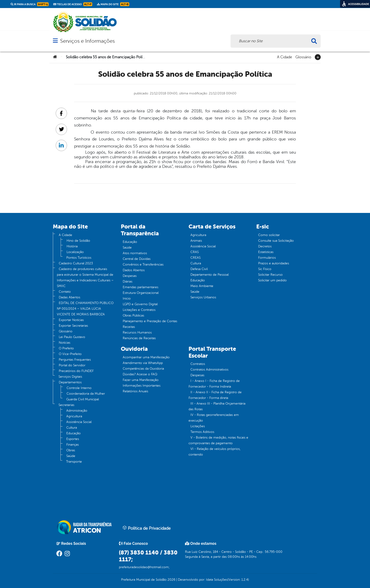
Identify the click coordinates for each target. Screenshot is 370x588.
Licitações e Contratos (139, 310)
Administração (77, 411)
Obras (71, 450)
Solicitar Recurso (270, 275)
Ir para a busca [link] (30, 4)
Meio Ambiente (202, 286)
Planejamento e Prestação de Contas (150, 321)
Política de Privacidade (147, 528)
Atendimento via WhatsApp (143, 363)
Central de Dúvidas (137, 259)
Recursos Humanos (137, 332)
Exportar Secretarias (73, 326)
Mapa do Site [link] (113, 4)
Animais (196, 241)
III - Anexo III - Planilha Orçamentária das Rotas (217, 406)
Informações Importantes (142, 386)
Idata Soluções (217, 580)
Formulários (267, 258)
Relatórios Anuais (135, 391)
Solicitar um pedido (272, 280)
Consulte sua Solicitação (276, 241)
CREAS (196, 258)
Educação (74, 433)
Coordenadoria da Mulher (86, 394)
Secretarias (66, 405)
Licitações (198, 426)
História (72, 246)
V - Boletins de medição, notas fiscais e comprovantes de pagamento (218, 440)
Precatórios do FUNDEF (76, 371)
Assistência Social (79, 422)
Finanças (73, 445)
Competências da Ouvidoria (143, 369)
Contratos (198, 364)
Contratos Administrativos (209, 370)
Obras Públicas (133, 315)
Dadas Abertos (69, 297)
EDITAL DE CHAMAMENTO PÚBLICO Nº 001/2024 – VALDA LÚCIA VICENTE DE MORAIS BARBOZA (85, 309)
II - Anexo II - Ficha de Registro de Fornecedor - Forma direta (215, 395)
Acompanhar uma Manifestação (146, 357)
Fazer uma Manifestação (141, 380)
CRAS (195, 252)
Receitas (129, 327)
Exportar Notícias (71, 320)
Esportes (73, 439)
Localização (75, 252)
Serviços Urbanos (203, 297)
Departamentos (70, 382)
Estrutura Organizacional (141, 293)
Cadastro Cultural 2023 (76, 263)
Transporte (74, 462)
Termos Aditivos (202, 432)
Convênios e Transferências (143, 264)
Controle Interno (79, 388)
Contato (65, 292)
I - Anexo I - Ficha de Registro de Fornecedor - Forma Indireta (214, 384)
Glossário (303, 57)
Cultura (72, 428)
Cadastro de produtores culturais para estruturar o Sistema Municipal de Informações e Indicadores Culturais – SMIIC (85, 277)
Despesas (130, 276)
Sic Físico (265, 269)
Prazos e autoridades (274, 263)
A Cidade (285, 57)
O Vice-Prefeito (70, 354)
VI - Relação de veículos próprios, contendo (214, 452)
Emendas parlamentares (141, 287)
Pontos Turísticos (79, 258)
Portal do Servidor (72, 365)
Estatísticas (266, 252)
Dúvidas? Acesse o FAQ (140, 374)
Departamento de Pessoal (210, 275)
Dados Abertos (134, 270)
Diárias (128, 281)
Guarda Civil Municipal (83, 399)
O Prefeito (66, 348)
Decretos (265, 246)
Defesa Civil (199, 269)
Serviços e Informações (87, 41)
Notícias (65, 343)
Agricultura (74, 416)
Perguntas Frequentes (75, 360)
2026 (171, 580)
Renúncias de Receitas (139, 338)
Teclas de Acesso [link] (73, 4)
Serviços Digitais (70, 377)
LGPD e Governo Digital (140, 304)
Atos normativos (135, 253)
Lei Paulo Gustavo (72, 337)
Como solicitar (269, 235)
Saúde (71, 456)
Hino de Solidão (78, 241)
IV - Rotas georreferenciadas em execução (214, 418)
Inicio (127, 298)
